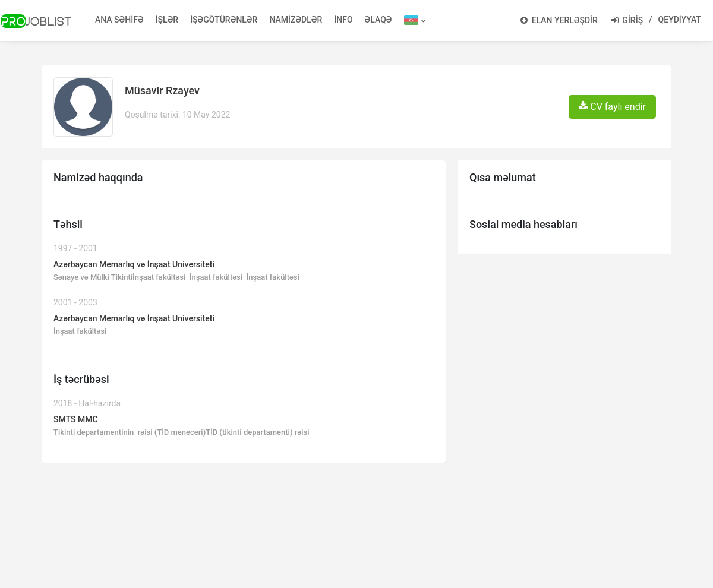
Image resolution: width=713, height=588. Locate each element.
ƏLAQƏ (378, 20)
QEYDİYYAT (680, 20)
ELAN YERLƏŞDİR (559, 20)
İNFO (343, 20)
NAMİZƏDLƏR (296, 20)
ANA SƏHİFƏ (119, 20)
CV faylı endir (612, 107)
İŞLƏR (167, 20)
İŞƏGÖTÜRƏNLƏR (224, 20)
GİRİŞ (627, 20)
